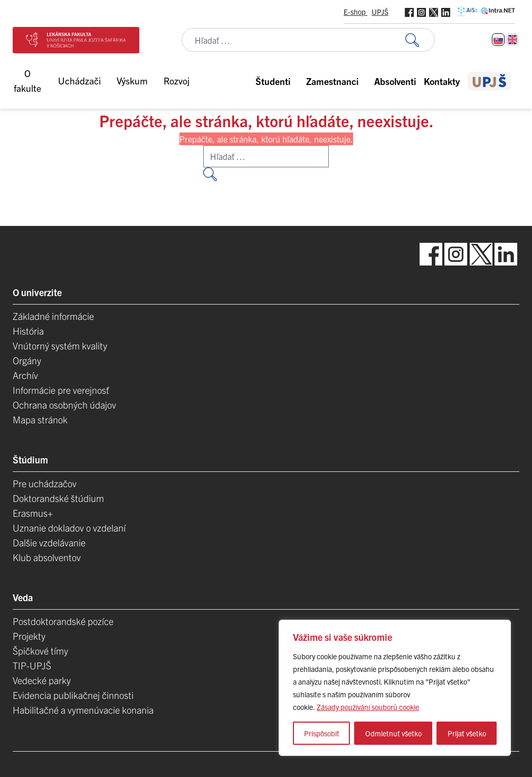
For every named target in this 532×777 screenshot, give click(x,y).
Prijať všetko (467, 733)
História (28, 331)
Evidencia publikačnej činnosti (73, 695)
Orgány (27, 360)
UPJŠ (380, 12)
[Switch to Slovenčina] (498, 40)
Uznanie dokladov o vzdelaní (69, 528)
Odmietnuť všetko (393, 733)
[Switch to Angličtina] (512, 40)
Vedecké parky (42, 680)
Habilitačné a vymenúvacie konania (83, 710)
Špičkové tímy (40, 651)
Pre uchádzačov (45, 483)
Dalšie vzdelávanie (49, 542)
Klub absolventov (47, 557)
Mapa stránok (40, 419)
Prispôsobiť (322, 733)
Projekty (29, 636)
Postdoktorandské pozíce (63, 621)
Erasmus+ (33, 513)
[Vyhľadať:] (420, 40)
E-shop (355, 12)
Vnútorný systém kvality (60, 345)
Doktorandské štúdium (58, 498)
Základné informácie (53, 316)
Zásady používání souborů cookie (368, 707)
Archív (25, 375)
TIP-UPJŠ (32, 665)
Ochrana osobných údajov (64, 405)
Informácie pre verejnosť (61, 390)
